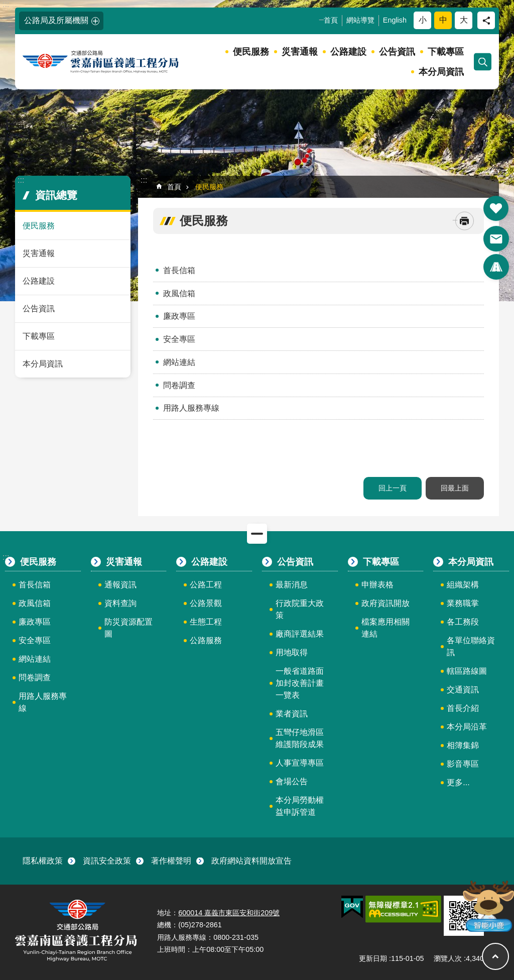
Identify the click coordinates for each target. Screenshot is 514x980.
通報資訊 (120, 585)
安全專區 (179, 339)
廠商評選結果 (300, 634)
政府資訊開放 (385, 603)
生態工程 (206, 622)
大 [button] (464, 20)
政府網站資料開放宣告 (251, 861)
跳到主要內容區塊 (5, 5)
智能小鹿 (488, 905)
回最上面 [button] (495, 956)
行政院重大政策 (300, 609)
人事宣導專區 (300, 763)
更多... (458, 782)
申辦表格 (377, 585)
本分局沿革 (467, 727)
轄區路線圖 (467, 671)
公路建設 (348, 52)
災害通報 (300, 52)
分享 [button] (486, 20)
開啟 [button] (496, 208)
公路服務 (206, 640)
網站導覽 (360, 20)
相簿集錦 (463, 745)
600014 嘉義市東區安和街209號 (229, 913)
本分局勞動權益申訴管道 (300, 806)
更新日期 (373, 958)
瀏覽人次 (448, 958)
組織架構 (463, 585)
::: (6, 4)
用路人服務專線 (191, 408)
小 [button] (423, 20)
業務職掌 (463, 603)
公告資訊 (397, 52)
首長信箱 (179, 270)
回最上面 (455, 488)
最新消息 (292, 585)
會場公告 (292, 781)
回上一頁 (393, 488)
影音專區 (463, 764)
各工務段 (463, 622)
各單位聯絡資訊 (471, 646)
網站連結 (179, 362)
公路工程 (206, 585)
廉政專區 (179, 316)
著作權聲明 (171, 861)
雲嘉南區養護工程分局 (102, 62)
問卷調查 (179, 385)
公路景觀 (206, 603)
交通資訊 (463, 690)
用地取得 (292, 652)
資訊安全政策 (107, 861)
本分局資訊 (441, 72)
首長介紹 (463, 708)
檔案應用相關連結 (385, 628)
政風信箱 (179, 293)
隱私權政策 (43, 861)
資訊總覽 (56, 195)
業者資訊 (292, 714)
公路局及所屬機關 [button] (56, 20)
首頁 (331, 20)
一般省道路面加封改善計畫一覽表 (300, 683)
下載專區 (446, 52)
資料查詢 (120, 603)
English (395, 20)
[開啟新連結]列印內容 (465, 221)
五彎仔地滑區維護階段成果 (300, 738)
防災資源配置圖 (128, 628)
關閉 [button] (257, 534)
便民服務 (251, 52)
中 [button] (443, 20)
